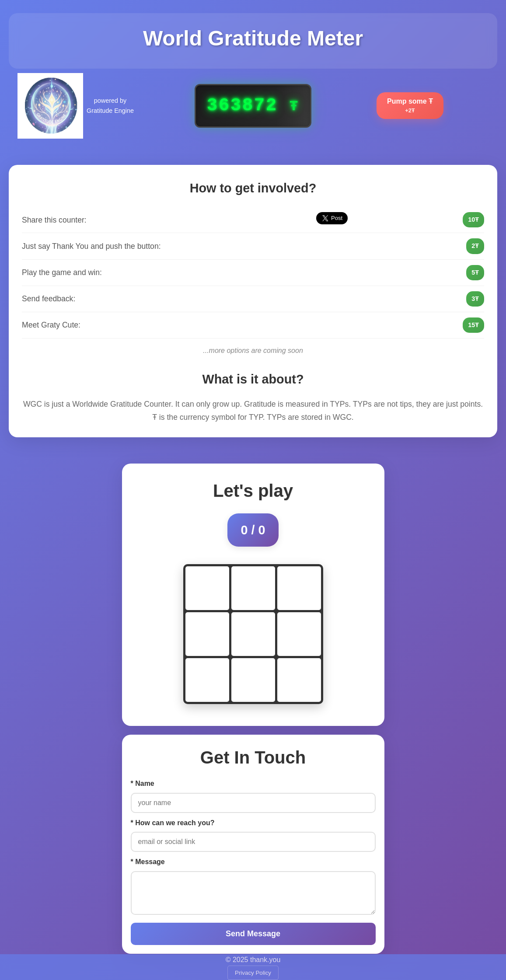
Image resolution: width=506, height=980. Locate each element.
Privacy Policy (253, 973)
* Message (148, 862)
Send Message (253, 934)
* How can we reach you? (173, 823)
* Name (143, 783)
